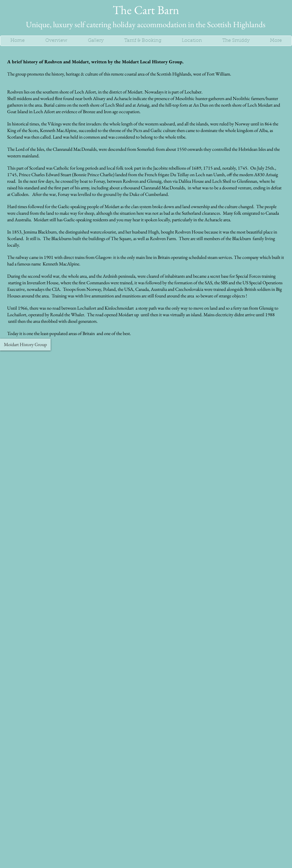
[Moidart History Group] (25, 345)
